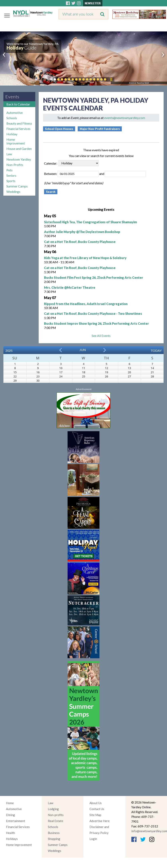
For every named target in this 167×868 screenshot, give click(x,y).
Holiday (12, 134)
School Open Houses (59, 129)
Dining (10, 815)
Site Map (95, 815)
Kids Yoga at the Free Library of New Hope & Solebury (85, 258)
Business (54, 833)
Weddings (13, 192)
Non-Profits (15, 165)
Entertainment (16, 821)
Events (12, 97)
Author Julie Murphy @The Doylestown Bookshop (82, 232)
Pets (9, 170)
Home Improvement (16, 141)
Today (156, 351)
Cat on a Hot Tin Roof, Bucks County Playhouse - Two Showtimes (93, 314)
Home (10, 803)
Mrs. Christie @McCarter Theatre (70, 287)
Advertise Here (100, 821)
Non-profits (56, 815)
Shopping (54, 839)
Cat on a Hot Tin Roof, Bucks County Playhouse (80, 242)
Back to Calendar (18, 104)
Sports (11, 181)
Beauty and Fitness (19, 123)
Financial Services (18, 129)
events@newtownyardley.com (125, 118)
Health (10, 833)
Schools (12, 118)
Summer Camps (17, 186)
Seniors (11, 175)
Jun (83, 350)
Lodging (53, 809)
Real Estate (56, 821)
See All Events (101, 336)
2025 (9, 351)
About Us (96, 803)
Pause (111, 79)
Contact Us (97, 809)
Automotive (15, 113)
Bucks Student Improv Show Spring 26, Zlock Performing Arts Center (96, 323)
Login (93, 839)
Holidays (12, 839)
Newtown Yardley (19, 159)
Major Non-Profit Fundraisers (100, 129)
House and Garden (19, 149)
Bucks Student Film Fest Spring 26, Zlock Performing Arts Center (94, 277)
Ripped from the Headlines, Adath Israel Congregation (86, 304)
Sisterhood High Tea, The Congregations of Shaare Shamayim (90, 222)
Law (9, 154)
